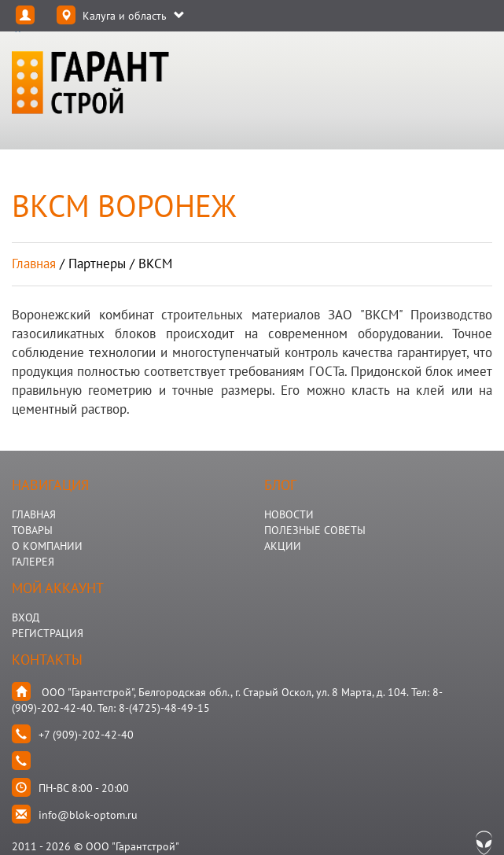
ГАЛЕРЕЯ (33, 562)
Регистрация (48, 633)
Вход (26, 617)
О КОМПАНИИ (47, 546)
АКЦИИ (283, 546)
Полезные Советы (315, 530)
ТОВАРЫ (32, 530)
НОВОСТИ (289, 514)
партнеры (97, 264)
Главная (34, 264)
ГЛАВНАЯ (34, 514)
